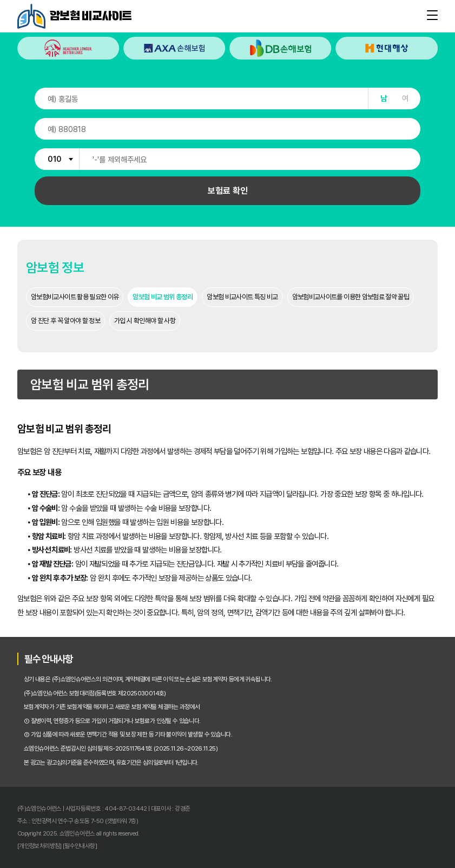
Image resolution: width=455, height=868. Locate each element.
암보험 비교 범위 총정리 (163, 297)
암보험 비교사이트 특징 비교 (242, 297)
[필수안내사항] (80, 846)
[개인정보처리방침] (39, 846)
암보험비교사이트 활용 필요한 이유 (75, 297)
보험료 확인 (228, 191)
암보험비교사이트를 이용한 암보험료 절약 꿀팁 (351, 297)
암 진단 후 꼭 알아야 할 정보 (65, 321)
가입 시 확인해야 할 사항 (145, 321)
